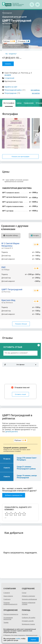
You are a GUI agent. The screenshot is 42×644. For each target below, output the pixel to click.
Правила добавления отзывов (29, 603)
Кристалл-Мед (8, 300)
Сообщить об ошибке (29, 618)
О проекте (7, 593)
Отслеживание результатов (8, 618)
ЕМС (4, 267)
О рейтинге (7, 599)
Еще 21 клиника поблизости (15, 46)
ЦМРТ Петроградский (12, 289)
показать (8, 64)
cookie (18, 639)
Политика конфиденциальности (10, 603)
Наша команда (8, 596)
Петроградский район (13, 90)
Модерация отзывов (28, 624)
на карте (8, 75)
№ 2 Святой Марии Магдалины (10, 245)
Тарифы (6, 623)
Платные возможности (11, 614)
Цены (19, 103)
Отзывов (22, 41)
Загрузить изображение (29, 599)
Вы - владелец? (11, 54)
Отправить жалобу (28, 621)
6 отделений (9, 78)
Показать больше (21, 324)
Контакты (25, 614)
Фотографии (9, 103)
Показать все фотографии (20, 157)
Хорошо (33, 640)
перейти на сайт (11, 87)
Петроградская (10, 93)
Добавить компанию (28, 596)
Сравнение (29, 103)
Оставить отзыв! (20, 394)
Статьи (24, 593)
